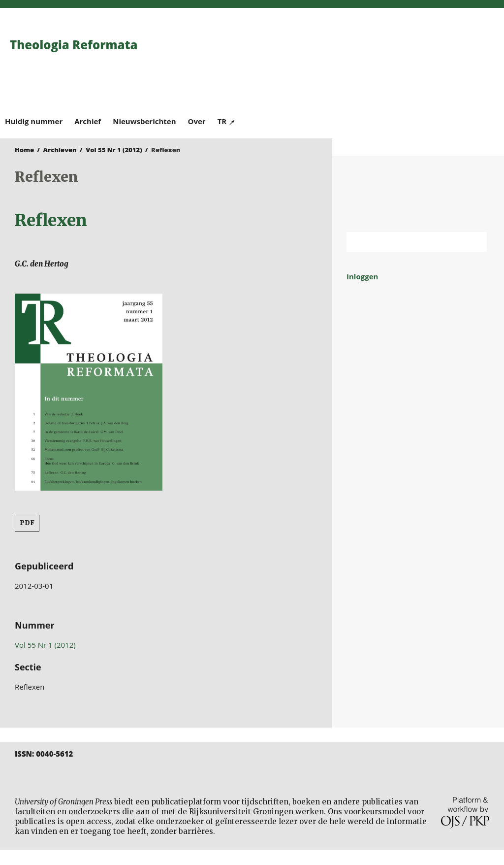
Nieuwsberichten (144, 121)
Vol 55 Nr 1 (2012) (114, 150)
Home (24, 150)
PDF (27, 523)
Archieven (60, 150)
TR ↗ (227, 121)
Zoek (474, 242)
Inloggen (362, 276)
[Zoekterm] (404, 242)
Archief (88, 121)
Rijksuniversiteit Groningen (418, 194)
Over (197, 121)
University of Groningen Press (376, 60)
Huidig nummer (34, 121)
